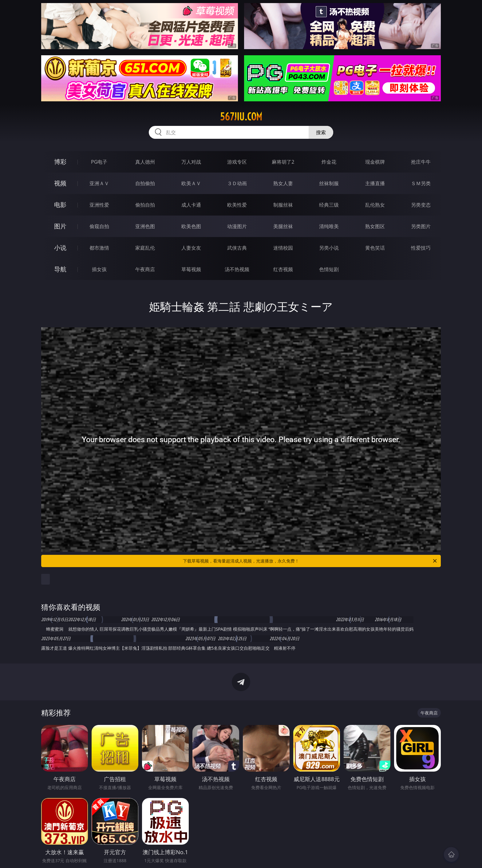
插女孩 (99, 269)
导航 (60, 269)
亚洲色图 (145, 226)
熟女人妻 (283, 183)
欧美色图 (191, 226)
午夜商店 (145, 269)
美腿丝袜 (283, 226)
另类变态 (421, 205)
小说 (60, 248)
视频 (60, 183)
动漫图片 (237, 226)
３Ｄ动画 (237, 183)
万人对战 (191, 162)
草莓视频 (191, 269)
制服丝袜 (283, 205)
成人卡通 (191, 205)
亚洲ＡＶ (99, 183)
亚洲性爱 (99, 205)
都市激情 (99, 248)
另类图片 (421, 226)
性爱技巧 (421, 248)
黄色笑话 (375, 248)
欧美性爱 (237, 205)
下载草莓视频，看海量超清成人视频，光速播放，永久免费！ (310, 561)
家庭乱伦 (145, 248)
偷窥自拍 (99, 226)
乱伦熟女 (375, 205)
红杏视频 (283, 269)
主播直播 (375, 183)
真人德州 (145, 162)
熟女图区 (375, 226)
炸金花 (329, 162)
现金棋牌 (375, 162)
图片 (60, 226)
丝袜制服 (329, 183)
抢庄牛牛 (421, 162)
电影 (60, 205)
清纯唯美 (329, 226)
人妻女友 (191, 248)
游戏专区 (237, 162)
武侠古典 (237, 248)
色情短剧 (329, 269)
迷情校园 (283, 248)
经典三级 (329, 205)
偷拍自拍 (145, 205)
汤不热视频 (237, 269)
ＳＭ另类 (421, 183)
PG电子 (99, 162)
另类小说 (329, 248)
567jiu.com (241, 117)
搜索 (321, 132)
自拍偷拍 (145, 183)
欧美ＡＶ (191, 183)
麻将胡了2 (283, 162)
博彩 (60, 162)
